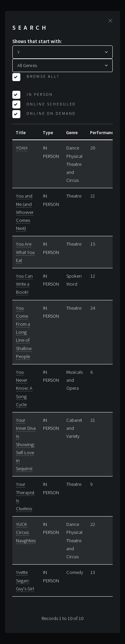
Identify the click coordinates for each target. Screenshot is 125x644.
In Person (39, 94)
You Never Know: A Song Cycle (24, 388)
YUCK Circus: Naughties (26, 532)
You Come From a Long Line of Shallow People (24, 332)
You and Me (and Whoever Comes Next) (25, 212)
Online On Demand (51, 113)
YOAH (22, 148)
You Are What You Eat (25, 252)
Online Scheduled (51, 104)
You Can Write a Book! (24, 284)
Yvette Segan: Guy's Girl (25, 580)
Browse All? (42, 76)
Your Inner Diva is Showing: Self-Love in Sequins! (26, 444)
